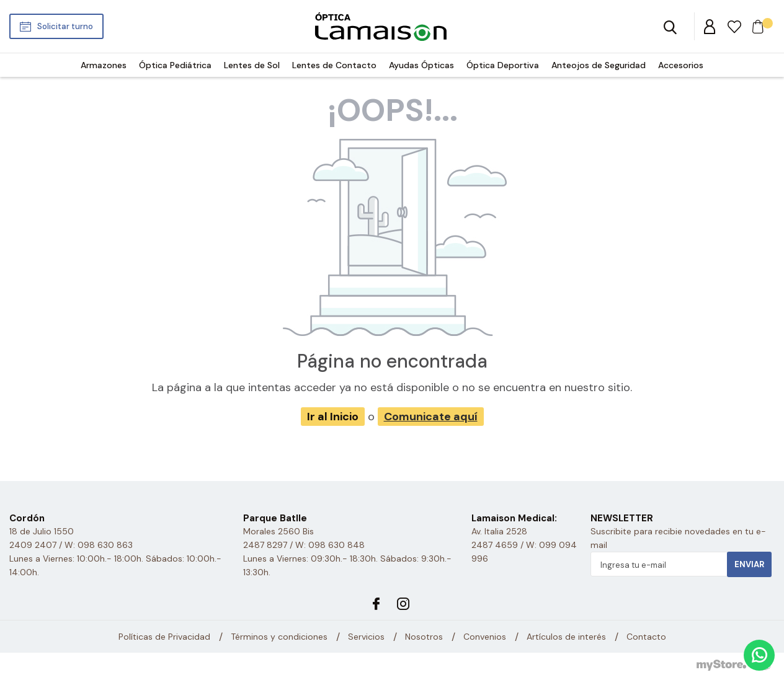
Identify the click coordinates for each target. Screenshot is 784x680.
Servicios (366, 637)
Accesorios (681, 65)
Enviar (749, 564)
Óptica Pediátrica (175, 65)
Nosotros (424, 637)
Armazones (104, 65)
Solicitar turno (65, 26)
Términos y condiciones (279, 637)
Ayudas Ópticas (421, 65)
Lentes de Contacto (334, 65)
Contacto (646, 637)
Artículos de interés (566, 637)
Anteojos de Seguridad (599, 65)
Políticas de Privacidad (164, 637)
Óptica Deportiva (503, 65)
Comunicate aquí (431, 417)
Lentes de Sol (252, 65)
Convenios (485, 637)
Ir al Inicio (333, 417)
